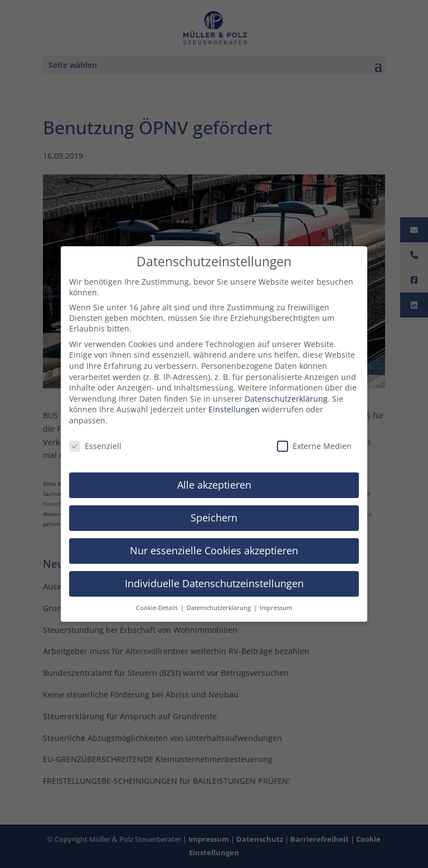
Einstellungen (234, 404)
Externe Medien (314, 441)
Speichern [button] (214, 513)
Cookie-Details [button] (158, 603)
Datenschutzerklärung (286, 394)
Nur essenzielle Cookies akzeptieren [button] (214, 545)
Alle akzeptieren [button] (214, 480)
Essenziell (95, 441)
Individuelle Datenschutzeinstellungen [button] (214, 578)
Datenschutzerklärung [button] (220, 603)
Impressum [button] (276, 603)
